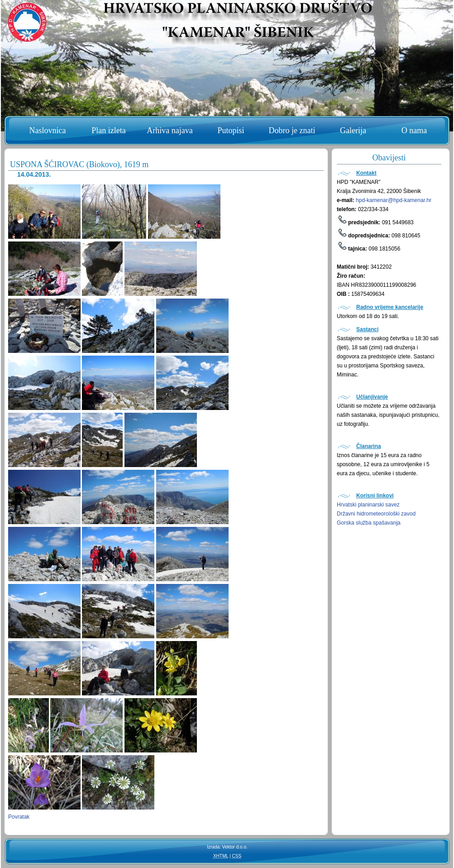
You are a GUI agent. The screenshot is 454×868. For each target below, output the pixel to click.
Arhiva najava (170, 130)
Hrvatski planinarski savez (368, 505)
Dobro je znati (292, 130)
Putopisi (231, 130)
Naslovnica (48, 130)
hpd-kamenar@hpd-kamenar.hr (394, 200)
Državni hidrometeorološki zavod (376, 514)
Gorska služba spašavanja (369, 523)
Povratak (19, 817)
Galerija (353, 130)
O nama (414, 130)
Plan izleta (108, 130)
